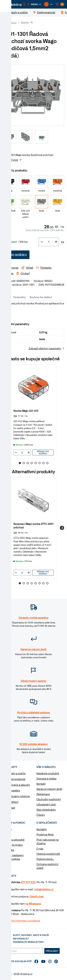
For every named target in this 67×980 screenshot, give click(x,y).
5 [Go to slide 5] (36, 463)
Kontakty (42, 829)
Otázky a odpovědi (14, 840)
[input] (22, 452)
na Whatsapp (33, 904)
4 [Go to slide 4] (32, 463)
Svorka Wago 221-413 (26, 411)
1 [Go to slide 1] (20, 463)
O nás (40, 849)
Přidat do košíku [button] (43, 452)
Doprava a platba (46, 778)
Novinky (25, 22)
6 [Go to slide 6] (39, 463)
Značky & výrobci (13, 845)
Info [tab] (7, 297)
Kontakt (41, 784)
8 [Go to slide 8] (47, 463)
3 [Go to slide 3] (28, 463)
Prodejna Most (45, 834)
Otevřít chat (36, 896)
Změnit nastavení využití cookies (13, 857)
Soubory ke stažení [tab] (41, 297)
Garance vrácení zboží (49, 789)
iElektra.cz (11, 23)
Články (41, 815)
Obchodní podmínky (49, 799)
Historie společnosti (48, 854)
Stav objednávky (46, 810)
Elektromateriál (16, 779)
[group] (33, 411)
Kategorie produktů (48, 773)
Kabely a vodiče (16, 773)
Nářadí (11, 808)
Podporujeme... (45, 859)
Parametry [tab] (19, 297)
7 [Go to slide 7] (43, 463)
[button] (34, 4)
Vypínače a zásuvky (19, 785)
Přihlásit (52, 951)
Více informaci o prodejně (25, 921)
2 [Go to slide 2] (24, 463)
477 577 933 (28, 882)
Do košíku (16, 255)
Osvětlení (13, 802)
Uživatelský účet (46, 804)
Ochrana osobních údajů (47, 866)
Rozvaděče (14, 790)
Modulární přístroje (18, 796)
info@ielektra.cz (44, 889)
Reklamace (43, 794)
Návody (7, 829)
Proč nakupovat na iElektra (48, 841)
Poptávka (8, 850)
